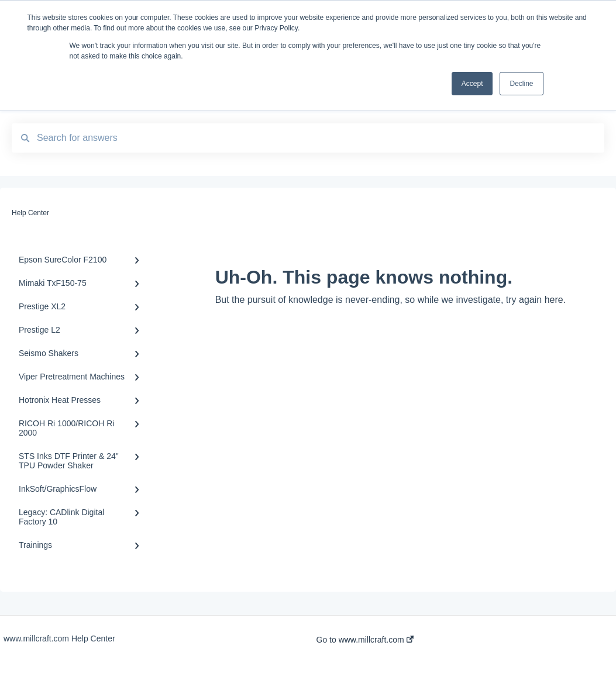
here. (555, 300)
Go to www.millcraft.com (365, 640)
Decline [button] (521, 84)
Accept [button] (472, 84)
